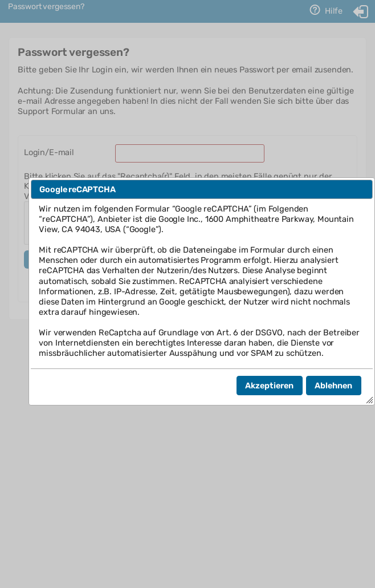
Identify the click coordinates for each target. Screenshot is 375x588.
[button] (270, 386)
